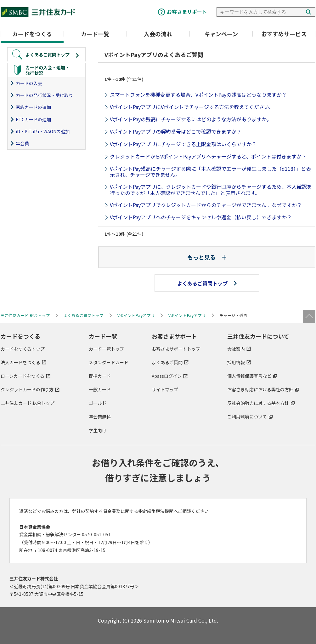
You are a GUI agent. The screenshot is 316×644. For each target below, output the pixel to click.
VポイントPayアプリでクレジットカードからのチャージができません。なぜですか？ (206, 205)
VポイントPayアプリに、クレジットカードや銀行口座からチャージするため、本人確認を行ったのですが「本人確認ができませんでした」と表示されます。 (211, 190)
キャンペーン (221, 34)
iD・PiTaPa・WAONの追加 (43, 131)
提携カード (100, 376)
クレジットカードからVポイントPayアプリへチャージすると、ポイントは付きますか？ (208, 156)
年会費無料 (100, 417)
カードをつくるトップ (23, 349)
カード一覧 (95, 34)
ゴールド (98, 403)
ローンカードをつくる (23, 376)
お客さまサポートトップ (176, 349)
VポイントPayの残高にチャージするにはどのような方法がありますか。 (191, 119)
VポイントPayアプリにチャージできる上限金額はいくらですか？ (183, 144)
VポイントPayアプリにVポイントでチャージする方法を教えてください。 (192, 107)
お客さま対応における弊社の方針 (260, 389)
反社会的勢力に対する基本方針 (258, 403)
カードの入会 (29, 83)
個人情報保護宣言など (249, 376)
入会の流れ (158, 34)
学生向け (98, 430)
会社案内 (236, 349)
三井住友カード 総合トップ (28, 403)
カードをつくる (32, 34)
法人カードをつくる (20, 362)
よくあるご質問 (167, 362)
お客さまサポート (187, 12)
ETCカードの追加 (33, 119)
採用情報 (236, 362)
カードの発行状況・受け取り (44, 95)
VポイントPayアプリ (136, 315)
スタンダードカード (109, 362)
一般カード (100, 389)
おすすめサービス (284, 34)
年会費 (22, 143)
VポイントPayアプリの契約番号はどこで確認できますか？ (176, 131)
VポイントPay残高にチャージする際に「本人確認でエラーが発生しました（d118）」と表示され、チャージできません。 (210, 172)
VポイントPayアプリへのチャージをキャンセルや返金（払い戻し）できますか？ (201, 217)
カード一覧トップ (106, 349)
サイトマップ (165, 389)
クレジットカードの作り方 (27, 389)
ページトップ (309, 317)
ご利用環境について (247, 417)
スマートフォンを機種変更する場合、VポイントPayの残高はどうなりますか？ (198, 95)
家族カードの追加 (33, 107)
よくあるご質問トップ (207, 283)
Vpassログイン (167, 376)
